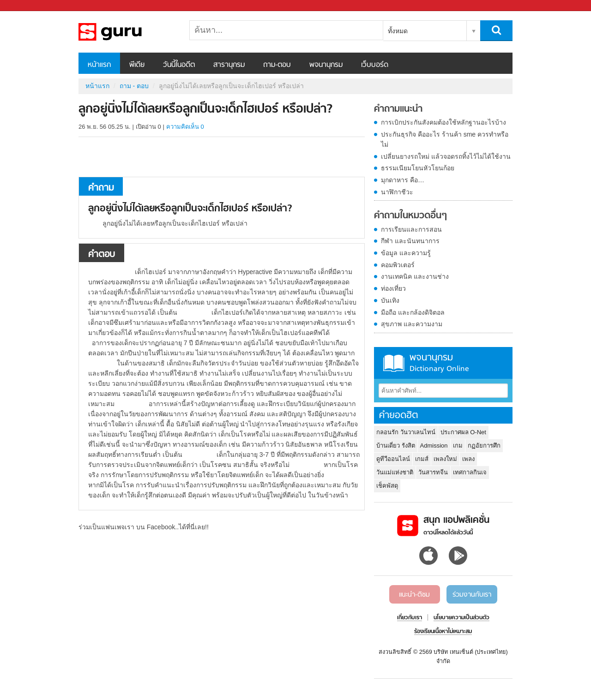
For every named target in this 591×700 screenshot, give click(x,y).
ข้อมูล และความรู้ (406, 253)
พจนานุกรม (326, 65)
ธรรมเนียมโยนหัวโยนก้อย (418, 168)
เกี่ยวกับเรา (410, 618)
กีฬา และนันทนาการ (410, 241)
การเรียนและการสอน (411, 229)
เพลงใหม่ (445, 459)
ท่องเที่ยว (393, 288)
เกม (458, 446)
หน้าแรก (99, 65)
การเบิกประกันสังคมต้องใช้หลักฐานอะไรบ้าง (443, 122)
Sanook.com (28, 6)
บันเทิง (390, 300)
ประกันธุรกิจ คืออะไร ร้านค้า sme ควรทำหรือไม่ (445, 139)
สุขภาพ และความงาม (412, 324)
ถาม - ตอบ (134, 86)
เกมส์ (422, 459)
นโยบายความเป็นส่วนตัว (461, 618)
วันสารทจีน (433, 472)
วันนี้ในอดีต (179, 65)
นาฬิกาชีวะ (397, 192)
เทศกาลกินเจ (470, 472)
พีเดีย (137, 65)
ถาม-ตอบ (277, 65)
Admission (434, 446)
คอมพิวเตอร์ (398, 265)
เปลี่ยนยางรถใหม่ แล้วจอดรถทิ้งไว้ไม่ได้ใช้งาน (446, 156)
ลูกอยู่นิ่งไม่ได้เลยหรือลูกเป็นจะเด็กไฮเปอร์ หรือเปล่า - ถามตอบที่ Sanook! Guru (127, 32)
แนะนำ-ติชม (414, 595)
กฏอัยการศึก (484, 446)
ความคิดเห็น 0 (185, 127)
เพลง (468, 459)
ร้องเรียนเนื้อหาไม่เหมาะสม (443, 632)
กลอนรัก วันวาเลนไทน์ (406, 432)
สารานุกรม (229, 65)
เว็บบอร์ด (375, 65)
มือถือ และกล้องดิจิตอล (413, 312)
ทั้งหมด (398, 31)
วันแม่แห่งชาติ (395, 472)
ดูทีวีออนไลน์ (393, 459)
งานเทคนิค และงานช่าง (415, 276)
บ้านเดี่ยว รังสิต (396, 446)
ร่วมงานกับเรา (472, 595)
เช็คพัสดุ (387, 486)
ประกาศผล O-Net (463, 432)
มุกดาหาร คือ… (403, 180)
